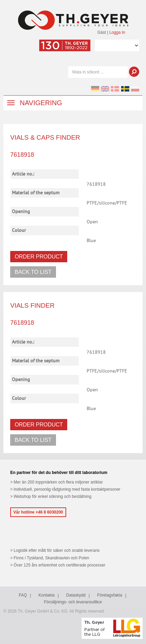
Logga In (117, 32)
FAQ (23, 595)
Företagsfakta (110, 595)
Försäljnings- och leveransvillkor (73, 602)
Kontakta (47, 595)
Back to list (33, 272)
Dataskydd (76, 595)
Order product (39, 257)
